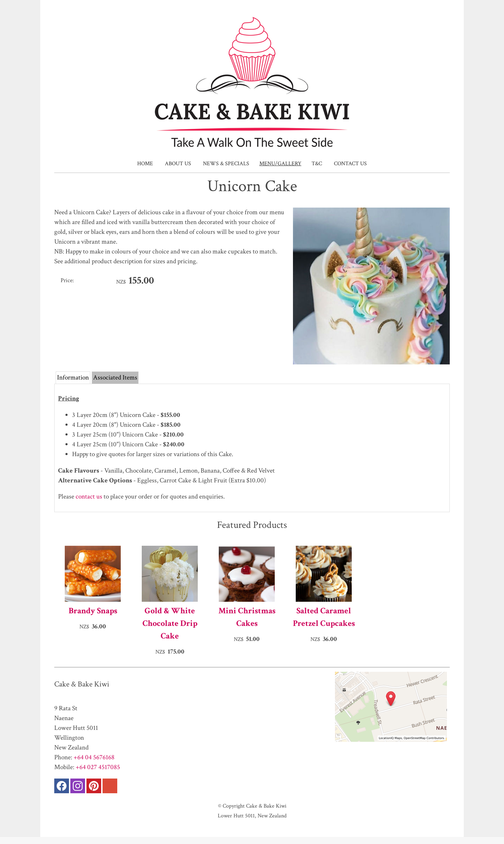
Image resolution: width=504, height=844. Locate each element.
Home (145, 164)
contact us (89, 497)
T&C (317, 164)
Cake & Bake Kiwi (266, 806)
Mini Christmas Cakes (247, 617)
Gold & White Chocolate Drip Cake (170, 623)
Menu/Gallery (280, 164)
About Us (178, 164)
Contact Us (350, 164)
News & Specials (226, 164)
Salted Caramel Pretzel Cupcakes (324, 617)
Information (73, 378)
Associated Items (115, 378)
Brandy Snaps (93, 611)
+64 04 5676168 (94, 757)
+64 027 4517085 (98, 767)
